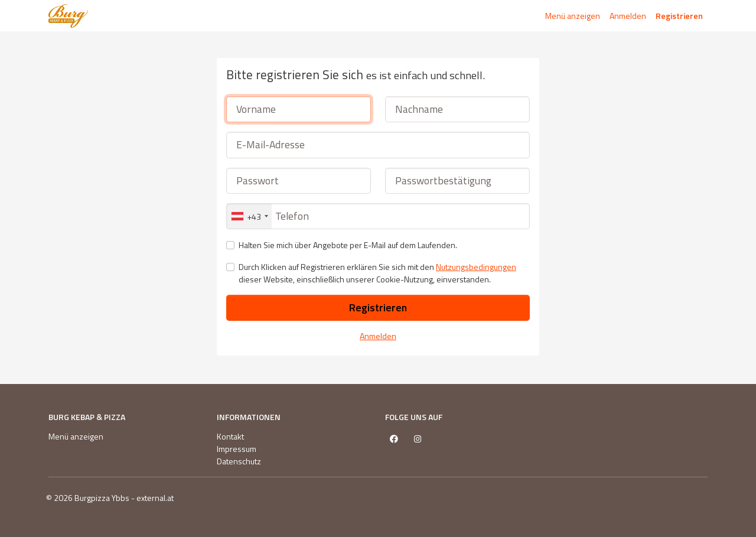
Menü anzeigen (573, 16)
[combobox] (249, 216)
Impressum (237, 449)
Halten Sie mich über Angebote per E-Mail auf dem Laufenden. (348, 245)
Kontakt (230, 436)
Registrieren (679, 16)
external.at (155, 498)
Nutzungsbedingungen (476, 267)
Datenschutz (239, 461)
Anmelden (628, 16)
